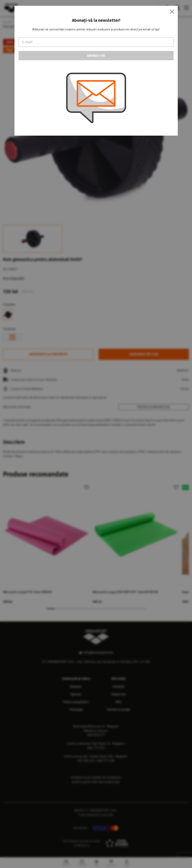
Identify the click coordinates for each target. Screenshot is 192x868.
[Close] (172, 12)
